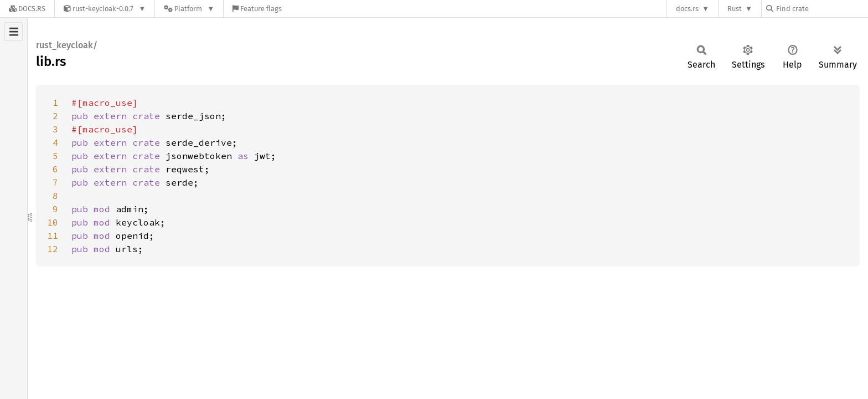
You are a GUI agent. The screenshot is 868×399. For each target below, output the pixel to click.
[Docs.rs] (27, 9)
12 (53, 249)
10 (53, 222)
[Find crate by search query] (821, 9)
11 (53, 236)
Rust (735, 9)
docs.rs (687, 9)
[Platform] (189, 9)
